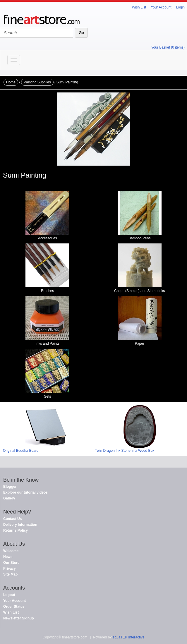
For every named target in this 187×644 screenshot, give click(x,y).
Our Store (11, 563)
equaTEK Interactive (129, 637)
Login (180, 7)
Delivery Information (20, 525)
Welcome (11, 551)
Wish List (139, 7)
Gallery (9, 498)
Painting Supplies (37, 82)
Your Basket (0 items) (168, 47)
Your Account (161, 7)
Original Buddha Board (21, 451)
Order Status (14, 607)
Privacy (10, 569)
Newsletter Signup (19, 618)
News (8, 557)
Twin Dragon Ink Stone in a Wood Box (125, 451)
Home (11, 82)
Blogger (10, 487)
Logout (9, 595)
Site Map (10, 574)
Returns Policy (16, 530)
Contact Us (12, 519)
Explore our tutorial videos (25, 492)
